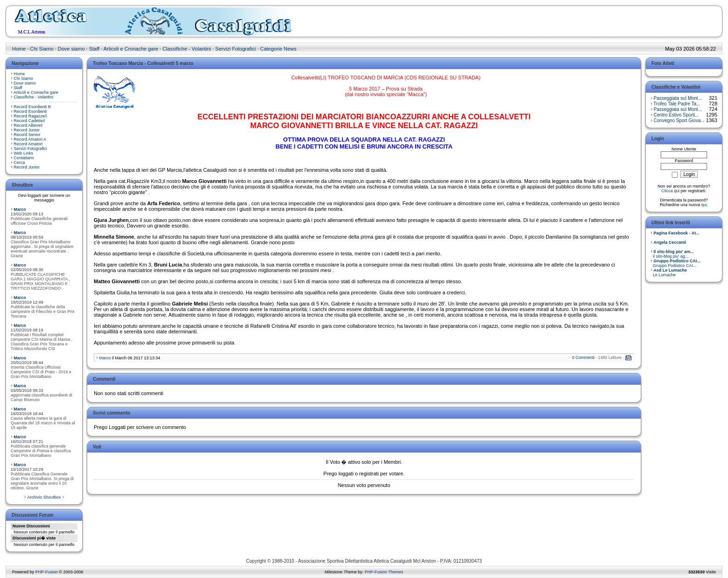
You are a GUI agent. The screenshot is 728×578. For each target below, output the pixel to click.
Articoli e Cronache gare (131, 49)
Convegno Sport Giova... (679, 120)
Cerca (19, 162)
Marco (20, 209)
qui (704, 205)
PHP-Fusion (47, 572)
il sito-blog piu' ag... (672, 254)
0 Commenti (583, 357)
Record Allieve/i (28, 125)
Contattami (24, 158)
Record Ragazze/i (31, 116)
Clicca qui (670, 191)
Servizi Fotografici (236, 49)
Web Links (24, 153)
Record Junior (27, 130)
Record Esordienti (31, 111)
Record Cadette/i (30, 121)
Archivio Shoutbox (44, 497)
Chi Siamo (42, 49)
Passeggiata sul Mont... (678, 98)
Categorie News (278, 49)
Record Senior (27, 135)
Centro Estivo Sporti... (676, 115)
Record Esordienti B (32, 107)
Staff (94, 49)
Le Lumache (669, 273)
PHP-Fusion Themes (384, 572)
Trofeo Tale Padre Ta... (677, 104)
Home (19, 49)
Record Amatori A (30, 139)
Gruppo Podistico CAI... (676, 263)
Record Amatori (28, 144)
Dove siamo (71, 49)
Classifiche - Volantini (187, 49)
